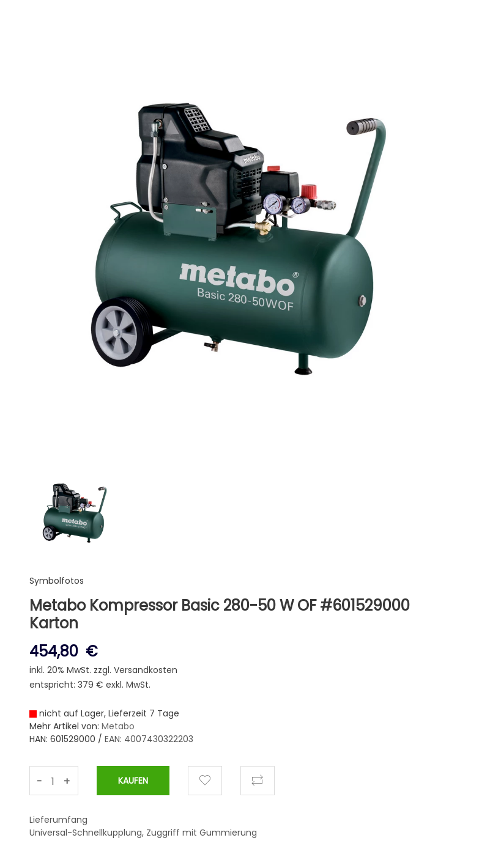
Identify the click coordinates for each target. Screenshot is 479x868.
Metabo (118, 726)
